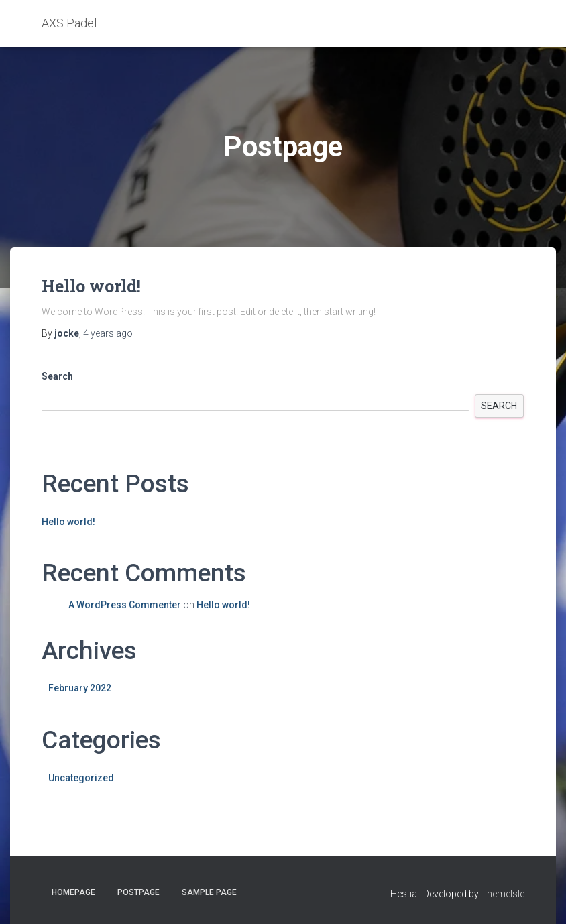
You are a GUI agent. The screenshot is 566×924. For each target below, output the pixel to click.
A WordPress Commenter (125, 605)
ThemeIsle (503, 894)
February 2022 (80, 688)
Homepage (73, 892)
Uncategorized (81, 778)
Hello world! (91, 286)
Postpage (138, 892)
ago (108, 333)
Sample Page (209, 892)
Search (57, 376)
